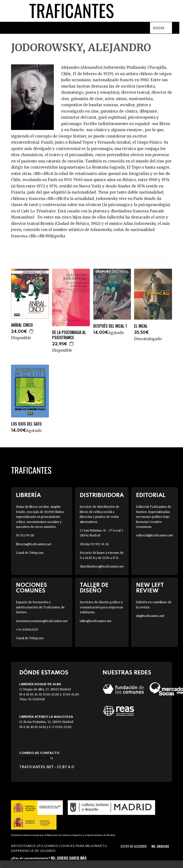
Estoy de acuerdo (134, 846)
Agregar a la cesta (32, 331)
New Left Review (150, 588)
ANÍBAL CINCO (22, 325)
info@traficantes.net (36, 758)
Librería (28, 495)
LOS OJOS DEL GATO (26, 424)
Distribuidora (102, 495)
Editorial (151, 495)
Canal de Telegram (30, 553)
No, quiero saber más (69, 858)
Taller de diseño (94, 588)
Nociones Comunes (31, 588)
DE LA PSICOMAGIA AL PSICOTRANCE (69, 335)
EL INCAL (141, 326)
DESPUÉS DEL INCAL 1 (110, 326)
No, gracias (160, 846)
